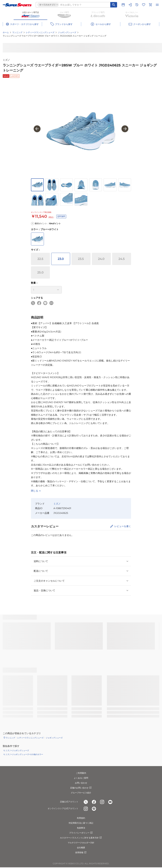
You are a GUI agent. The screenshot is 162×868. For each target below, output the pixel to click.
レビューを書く (123, 526)
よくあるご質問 (81, 778)
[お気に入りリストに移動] (144, 5)
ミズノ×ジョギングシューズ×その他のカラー (24, 754)
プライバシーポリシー (81, 833)
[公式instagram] (102, 802)
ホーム (6, 32)
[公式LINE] (94, 809)
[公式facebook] (94, 802)
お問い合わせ (81, 783)
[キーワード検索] (114, 5)
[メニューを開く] (157, 5)
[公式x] (86, 802)
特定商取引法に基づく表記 (81, 823)
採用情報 (81, 853)
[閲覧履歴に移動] (137, 5)
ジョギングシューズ (67, 32)
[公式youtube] (110, 802)
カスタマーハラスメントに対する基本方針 (81, 838)
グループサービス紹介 (81, 793)
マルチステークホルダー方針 (81, 843)
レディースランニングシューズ (40, 32)
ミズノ (6, 60)
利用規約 (81, 818)
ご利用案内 (81, 773)
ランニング (17, 32)
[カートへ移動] (150, 5)
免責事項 (81, 828)
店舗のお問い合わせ (81, 788)
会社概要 (81, 848)
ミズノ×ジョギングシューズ (17, 750)
